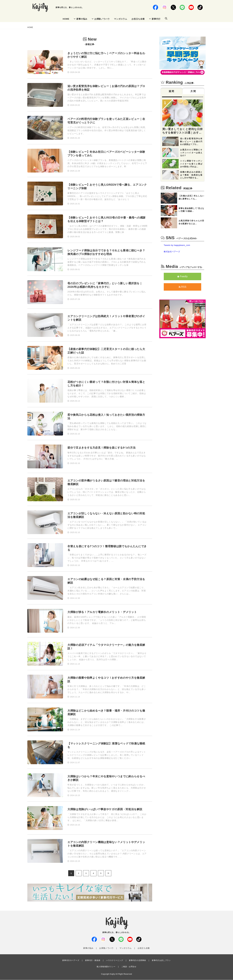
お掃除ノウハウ (101, 19)
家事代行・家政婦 (93, 961)
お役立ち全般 (138, 19)
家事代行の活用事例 (137, 961)
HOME (66, 19)
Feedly (182, 277)
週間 (172, 92)
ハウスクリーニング (115, 961)
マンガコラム (121, 19)
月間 (193, 92)
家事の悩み (80, 19)
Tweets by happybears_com (177, 245)
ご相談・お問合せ (129, 967)
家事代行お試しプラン (161, 961)
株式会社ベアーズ (172, 252)
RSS (183, 287)
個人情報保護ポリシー (106, 967)
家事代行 (155, 19)
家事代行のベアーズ (71, 961)
